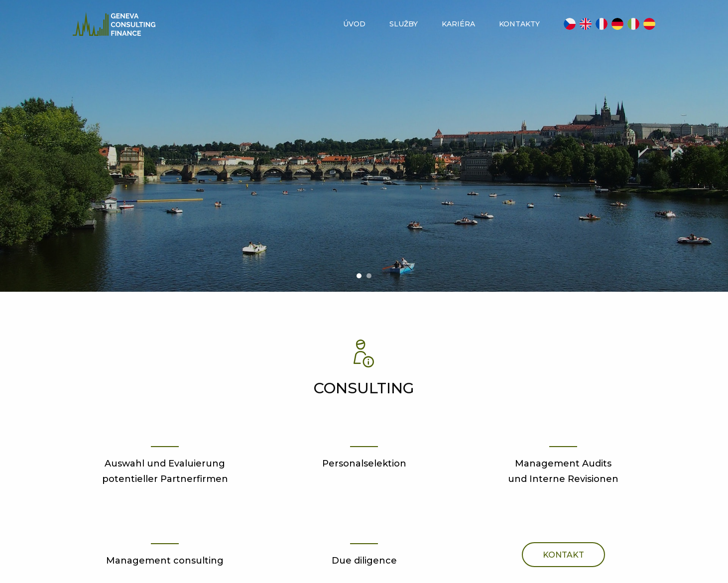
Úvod (354, 24)
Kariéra (458, 24)
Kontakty (519, 24)
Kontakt (563, 555)
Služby (404, 24)
